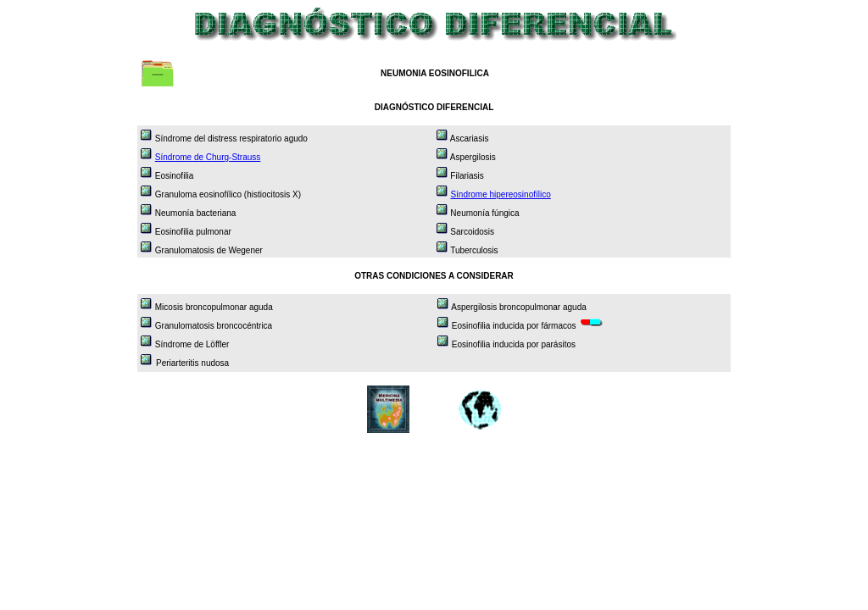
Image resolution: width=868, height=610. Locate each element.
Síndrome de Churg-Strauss (208, 157)
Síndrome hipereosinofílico (500, 194)
